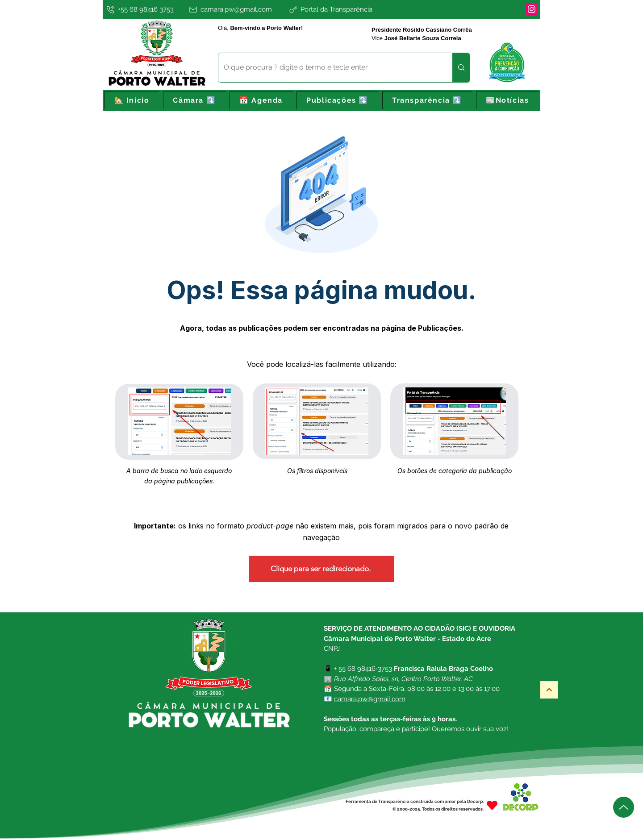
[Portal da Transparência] (360, 9)
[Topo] (549, 690)
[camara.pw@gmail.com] (237, 9)
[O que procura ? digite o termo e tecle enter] (329, 68)
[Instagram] (532, 9)
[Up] (624, 807)
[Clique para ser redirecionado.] (321, 569)
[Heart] (492, 805)
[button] (194, 101)
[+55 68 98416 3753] (145, 9)
